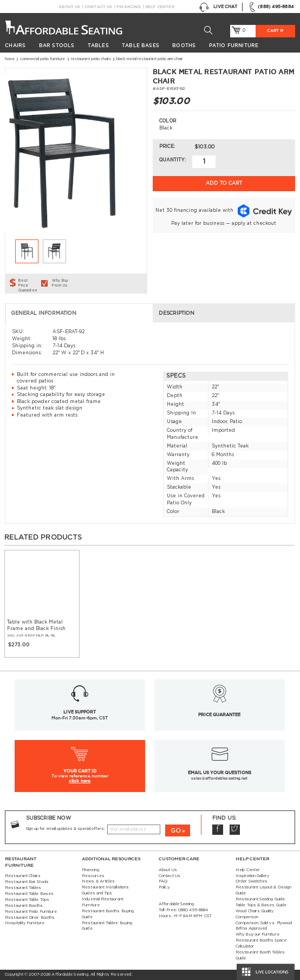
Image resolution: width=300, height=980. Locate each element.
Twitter (235, 830)
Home (10, 59)
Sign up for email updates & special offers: (66, 829)
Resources (93, 876)
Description (177, 313)
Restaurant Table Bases (29, 894)
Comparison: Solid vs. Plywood (264, 923)
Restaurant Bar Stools (27, 882)
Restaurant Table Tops (27, 900)
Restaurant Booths (24, 906)
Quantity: (172, 160)
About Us (69, 7)
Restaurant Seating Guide (260, 899)
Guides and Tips (97, 893)
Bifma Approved (251, 929)
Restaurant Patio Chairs (91, 59)
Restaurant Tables (23, 888)
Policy (164, 887)
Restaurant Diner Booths (30, 918)
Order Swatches (252, 881)
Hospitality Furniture (25, 923)
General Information (44, 313)
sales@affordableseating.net (219, 778)
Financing (129, 7)
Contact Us (98, 7)
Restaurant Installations (105, 887)
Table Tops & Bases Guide (261, 905)
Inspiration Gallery (252, 876)
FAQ (163, 881)
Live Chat (218, 7)
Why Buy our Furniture (257, 934)
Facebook (218, 830)
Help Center (160, 7)
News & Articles (98, 881)
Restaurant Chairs (23, 876)
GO (176, 831)
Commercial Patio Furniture (43, 59)
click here (80, 781)
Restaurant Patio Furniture (31, 912)
